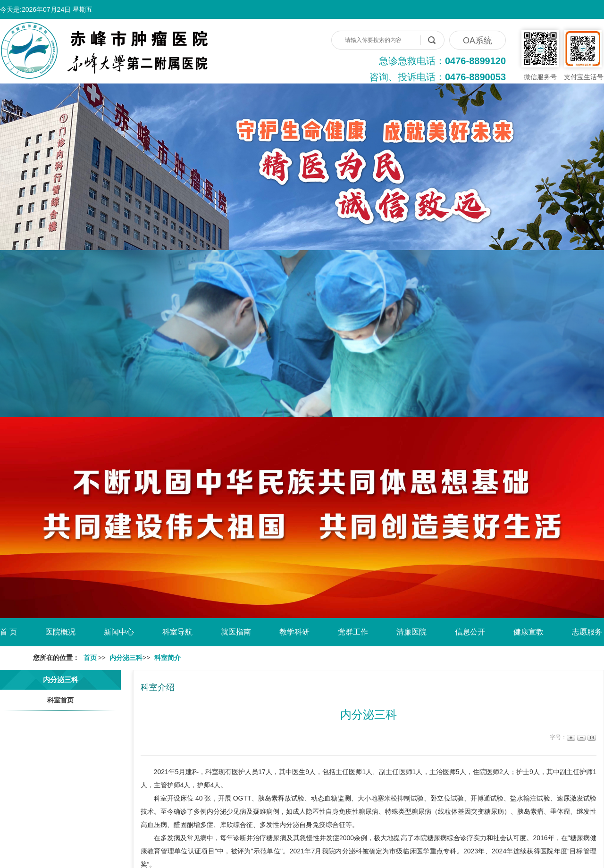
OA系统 (478, 41)
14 (591, 738)
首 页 (8, 632)
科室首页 (60, 700)
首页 (90, 658)
